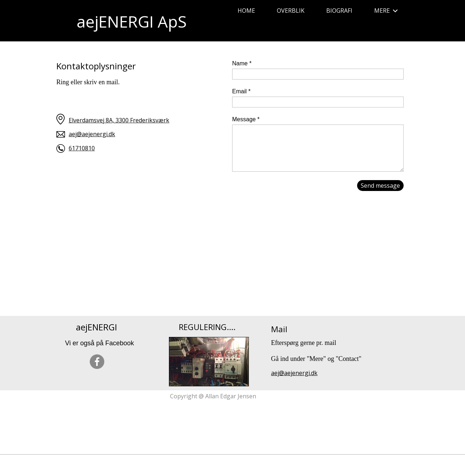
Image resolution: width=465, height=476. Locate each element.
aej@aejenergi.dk (92, 134)
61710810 (82, 148)
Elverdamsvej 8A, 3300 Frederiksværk (119, 120)
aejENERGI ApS (132, 21)
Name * (242, 63)
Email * (241, 91)
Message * (246, 119)
